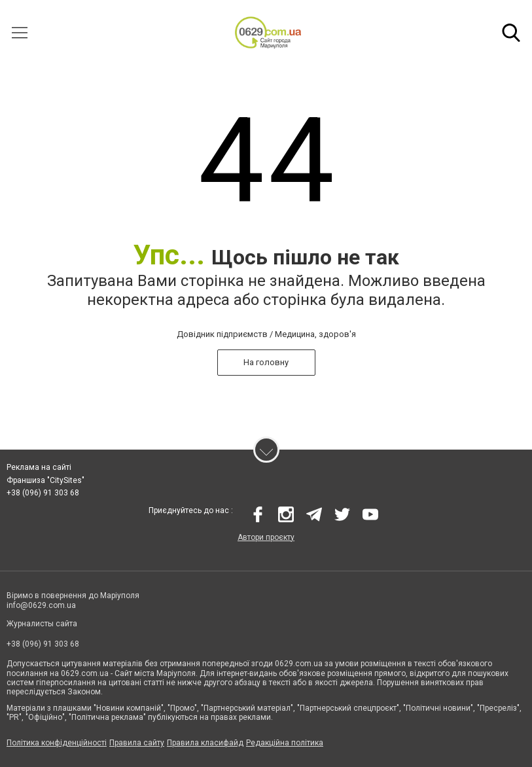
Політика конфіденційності (57, 743)
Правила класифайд (205, 743)
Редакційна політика (285, 743)
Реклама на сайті (39, 467)
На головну (266, 362)
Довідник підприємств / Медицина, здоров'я (266, 334)
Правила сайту (137, 743)
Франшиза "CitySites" (45, 480)
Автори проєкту (266, 537)
